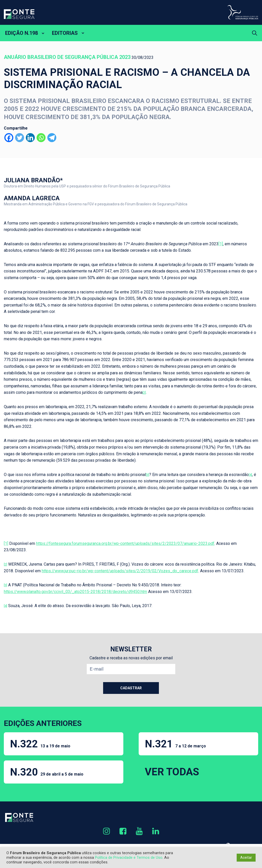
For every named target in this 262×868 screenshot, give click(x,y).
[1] (221, 244)
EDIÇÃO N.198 (21, 33)
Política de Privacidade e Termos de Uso (129, 858)
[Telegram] (52, 138)
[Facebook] (9, 138)
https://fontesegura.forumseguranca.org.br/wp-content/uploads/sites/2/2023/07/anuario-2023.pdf (125, 543)
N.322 (40, 744)
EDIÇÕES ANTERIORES (43, 723)
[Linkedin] (30, 138)
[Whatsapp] (41, 138)
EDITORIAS (65, 33)
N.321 (175, 744)
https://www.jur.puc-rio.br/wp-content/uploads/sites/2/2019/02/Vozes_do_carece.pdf (120, 571)
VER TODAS (172, 772)
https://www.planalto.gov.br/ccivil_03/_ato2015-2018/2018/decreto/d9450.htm (75, 592)
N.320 (47, 772)
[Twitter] (20, 138)
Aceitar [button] (246, 858)
